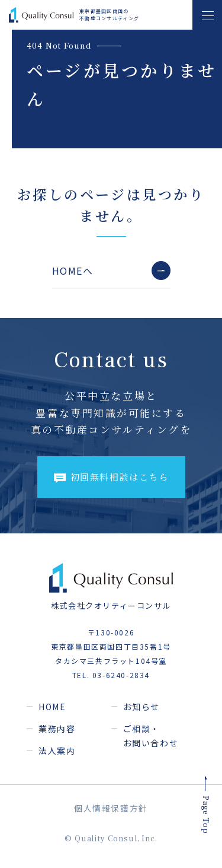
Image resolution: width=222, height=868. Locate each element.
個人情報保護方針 (111, 808)
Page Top (205, 815)
